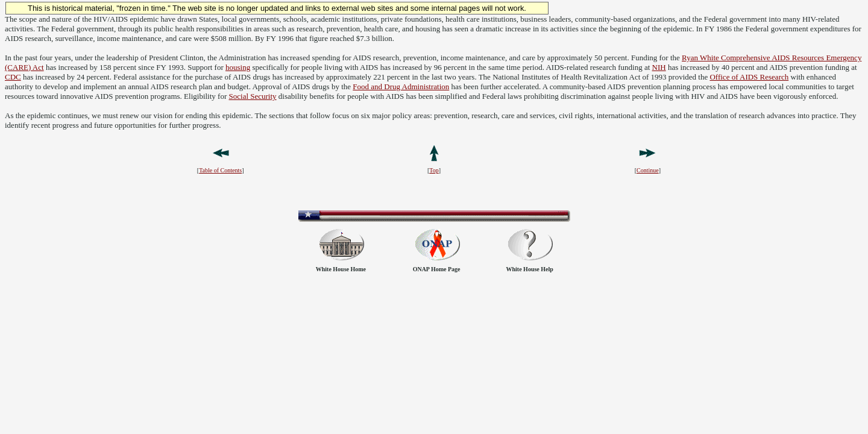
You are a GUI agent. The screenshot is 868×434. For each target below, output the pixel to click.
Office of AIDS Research (749, 77)
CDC (13, 77)
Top (434, 170)
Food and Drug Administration (401, 86)
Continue (648, 170)
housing (238, 67)
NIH (659, 67)
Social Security (253, 96)
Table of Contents (220, 170)
